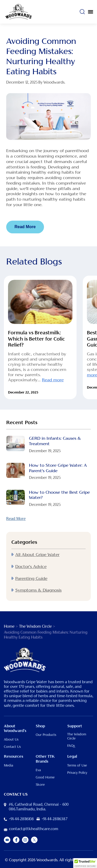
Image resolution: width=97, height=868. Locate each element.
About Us (11, 740)
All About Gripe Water (37, 555)
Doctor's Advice (31, 567)
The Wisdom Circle (35, 627)
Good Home (45, 777)
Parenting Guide (31, 579)
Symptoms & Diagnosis (38, 590)
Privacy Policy (77, 773)
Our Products (46, 735)
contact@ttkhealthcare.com (34, 829)
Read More (25, 227)
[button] (85, 863)
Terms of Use (77, 765)
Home (9, 627)
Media (9, 765)
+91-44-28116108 (21, 819)
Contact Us (12, 747)
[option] (40, 337)
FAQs (71, 746)
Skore (40, 785)
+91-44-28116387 (55, 819)
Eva (38, 770)
